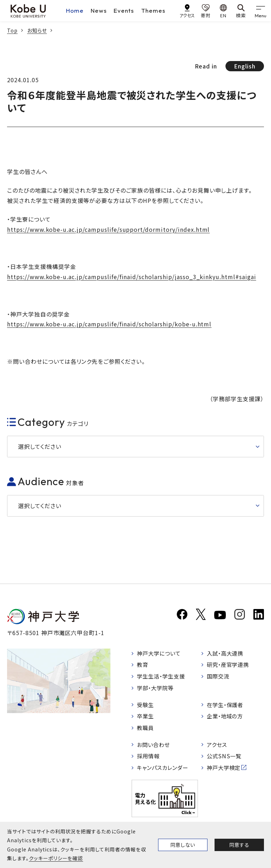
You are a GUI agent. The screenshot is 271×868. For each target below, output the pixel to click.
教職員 (146, 730)
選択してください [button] (40, 446)
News (99, 10)
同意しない (183, 845)
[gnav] (260, 11)
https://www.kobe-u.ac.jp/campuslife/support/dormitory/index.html (108, 229)
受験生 (146, 706)
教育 (143, 665)
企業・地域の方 (227, 718)
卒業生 (146, 718)
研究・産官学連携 (230, 665)
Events (124, 10)
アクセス (218, 747)
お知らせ (37, 30)
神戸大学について (161, 653)
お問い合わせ (155, 747)
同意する (239, 845)
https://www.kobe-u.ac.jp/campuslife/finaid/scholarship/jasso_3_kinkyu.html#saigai (132, 277)
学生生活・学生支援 (163, 677)
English (245, 66)
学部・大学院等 (157, 689)
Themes (153, 10)
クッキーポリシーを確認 (56, 858)
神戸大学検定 (225, 771)
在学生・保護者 (227, 706)
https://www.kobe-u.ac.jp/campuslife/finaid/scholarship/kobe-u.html (109, 324)
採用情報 (149, 759)
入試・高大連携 (227, 653)
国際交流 (219, 677)
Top (12, 30)
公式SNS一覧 (225, 759)
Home (75, 10)
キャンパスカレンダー (165, 771)
